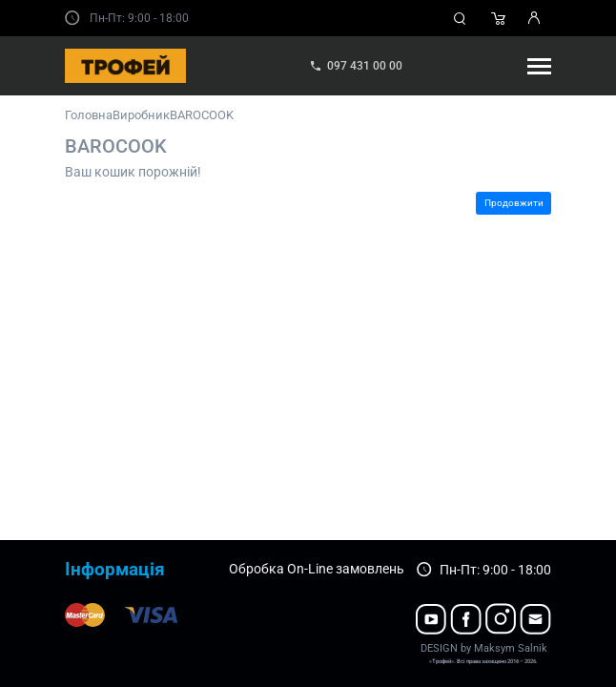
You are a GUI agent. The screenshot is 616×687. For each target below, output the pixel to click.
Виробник (141, 115)
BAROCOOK (202, 115)
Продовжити (514, 203)
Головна (89, 115)
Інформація (115, 569)
